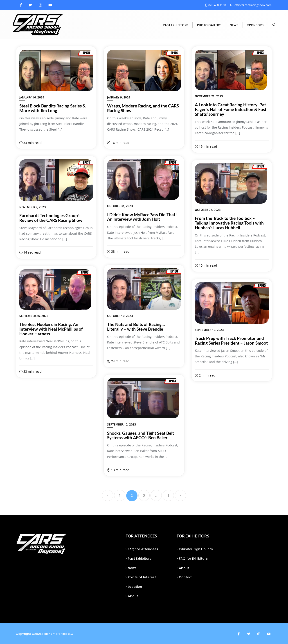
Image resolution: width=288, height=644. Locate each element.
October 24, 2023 (208, 210)
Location (135, 587)
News (132, 568)
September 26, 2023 (34, 316)
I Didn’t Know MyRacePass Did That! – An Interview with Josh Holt (144, 217)
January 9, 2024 (119, 97)
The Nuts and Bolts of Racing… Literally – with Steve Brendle (136, 327)
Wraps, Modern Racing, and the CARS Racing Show (143, 108)
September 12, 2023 (121, 425)
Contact (186, 577)
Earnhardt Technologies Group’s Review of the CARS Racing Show (51, 218)
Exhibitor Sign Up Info (196, 549)
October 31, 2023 (120, 206)
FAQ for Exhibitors (193, 559)
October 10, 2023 (120, 316)
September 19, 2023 (209, 330)
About (133, 596)
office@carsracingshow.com (251, 5)
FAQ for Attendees (143, 549)
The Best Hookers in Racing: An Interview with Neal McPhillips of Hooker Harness (51, 329)
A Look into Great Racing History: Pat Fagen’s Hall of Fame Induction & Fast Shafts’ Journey (231, 109)
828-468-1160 (216, 5)
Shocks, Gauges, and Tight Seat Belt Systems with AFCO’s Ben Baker (141, 435)
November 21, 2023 (209, 96)
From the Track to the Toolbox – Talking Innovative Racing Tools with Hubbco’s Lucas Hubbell (229, 223)
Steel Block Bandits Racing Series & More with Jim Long (53, 108)
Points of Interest (142, 577)
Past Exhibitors (140, 559)
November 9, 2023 (33, 207)
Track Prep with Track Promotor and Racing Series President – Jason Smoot (231, 341)
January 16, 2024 (32, 97)
